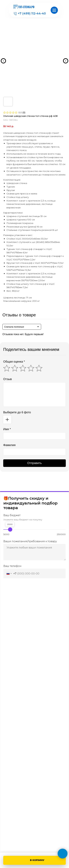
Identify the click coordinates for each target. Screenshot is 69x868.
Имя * (7, 429)
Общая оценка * (14, 362)
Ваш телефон (12, 566)
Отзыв (7, 379)
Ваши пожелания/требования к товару (30, 541)
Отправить (34, 463)
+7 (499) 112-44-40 (32, 13)
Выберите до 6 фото (17, 412)
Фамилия (9, 445)
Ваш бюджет (12, 515)
